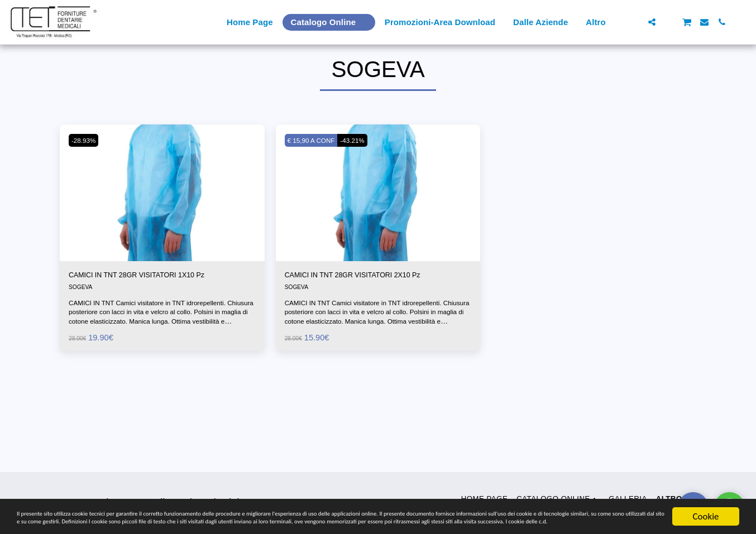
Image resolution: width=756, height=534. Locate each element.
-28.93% (87, 167)
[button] (635, 22)
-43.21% (365, 167)
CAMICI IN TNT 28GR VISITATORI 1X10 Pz (159, 302)
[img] (162, 219)
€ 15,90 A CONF (316, 167)
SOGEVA (82, 316)
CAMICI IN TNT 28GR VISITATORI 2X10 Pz (375, 302)
